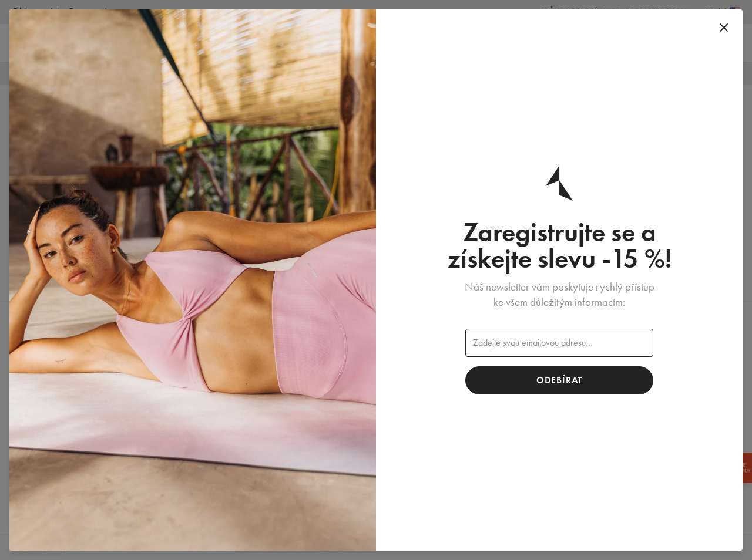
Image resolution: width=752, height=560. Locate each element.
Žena (363, 43)
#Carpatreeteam (656, 11)
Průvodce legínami (579, 11)
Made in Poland (228, 451)
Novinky (314, 43)
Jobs (207, 503)
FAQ (581, 415)
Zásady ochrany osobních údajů (681, 547)
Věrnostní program (419, 433)
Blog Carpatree (413, 468)
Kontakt (585, 451)
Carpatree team (227, 415)
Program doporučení (422, 451)
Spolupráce (219, 468)
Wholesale (218, 486)
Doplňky (447, 43)
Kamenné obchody (233, 433)
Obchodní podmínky (579, 547)
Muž (400, 43)
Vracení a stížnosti (605, 433)
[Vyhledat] (663, 43)
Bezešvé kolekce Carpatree (436, 415)
